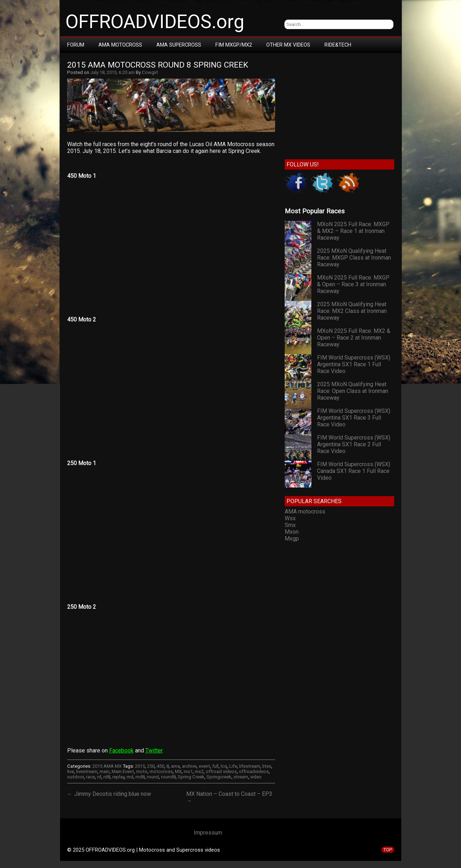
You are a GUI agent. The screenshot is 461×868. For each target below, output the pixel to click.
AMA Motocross (120, 45)
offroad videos (221, 771)
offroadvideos (254, 771)
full (215, 766)
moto (142, 771)
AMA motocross (305, 512)
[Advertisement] (339, 105)
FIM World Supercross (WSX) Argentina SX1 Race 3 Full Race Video (354, 418)
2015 (140, 766)
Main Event (123, 771)
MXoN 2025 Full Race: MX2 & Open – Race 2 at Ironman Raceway (354, 338)
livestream (87, 771)
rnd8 (140, 777)
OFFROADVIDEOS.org (155, 22)
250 (151, 766)
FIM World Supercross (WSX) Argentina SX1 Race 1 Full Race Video (354, 364)
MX (178, 771)
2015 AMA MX (107, 766)
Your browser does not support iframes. (171, 238)
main (104, 771)
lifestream (250, 766)
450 (160, 766)
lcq (224, 766)
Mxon (292, 532)
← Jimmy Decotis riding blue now (109, 794)
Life (233, 766)
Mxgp (292, 539)
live (71, 771)
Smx (290, 525)
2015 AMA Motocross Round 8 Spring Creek (158, 65)
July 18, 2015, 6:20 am (112, 72)
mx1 (188, 771)
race (90, 777)
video (256, 777)
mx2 (199, 771)
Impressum (208, 833)
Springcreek (219, 777)
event (204, 766)
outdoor (76, 777)
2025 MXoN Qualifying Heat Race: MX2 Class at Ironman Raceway (352, 311)
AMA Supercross (179, 45)
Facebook (121, 750)
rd (99, 777)
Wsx (290, 518)
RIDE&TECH (338, 45)
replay (118, 777)
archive (189, 766)
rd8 (107, 777)
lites (267, 766)
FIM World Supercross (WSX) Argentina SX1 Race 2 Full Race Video (354, 444)
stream (241, 777)
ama (175, 766)
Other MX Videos (288, 45)
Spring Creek (191, 777)
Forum (76, 45)
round (153, 777)
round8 (168, 777)
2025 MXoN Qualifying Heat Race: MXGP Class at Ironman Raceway (354, 258)
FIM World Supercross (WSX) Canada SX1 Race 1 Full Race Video (354, 471)
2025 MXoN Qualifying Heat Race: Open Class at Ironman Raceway (353, 391)
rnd (130, 777)
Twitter (154, 750)
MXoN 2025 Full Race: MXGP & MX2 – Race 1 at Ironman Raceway (353, 231)
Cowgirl (150, 72)
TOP (388, 850)
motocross (161, 771)
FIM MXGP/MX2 (234, 45)
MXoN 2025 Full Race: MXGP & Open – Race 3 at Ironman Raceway (353, 284)
